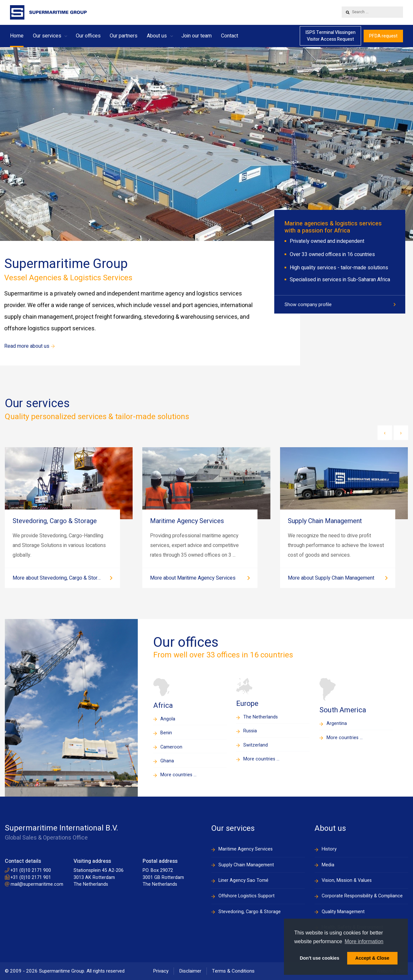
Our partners (124, 36)
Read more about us (29, 346)
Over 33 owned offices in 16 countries (332, 254)
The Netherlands (261, 717)
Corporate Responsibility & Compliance (362, 896)
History (329, 849)
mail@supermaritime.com (34, 884)
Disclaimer (190, 971)
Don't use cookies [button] (320, 958)
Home (17, 36)
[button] (66, 36)
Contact (230, 36)
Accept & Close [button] (372, 958)
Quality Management (343, 912)
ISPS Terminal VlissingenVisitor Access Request (330, 36)
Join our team (196, 36)
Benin (166, 733)
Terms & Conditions (233, 971)
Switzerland (256, 745)
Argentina (337, 723)
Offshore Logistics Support (247, 896)
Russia (250, 731)
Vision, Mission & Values (347, 880)
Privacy (161, 971)
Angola (168, 719)
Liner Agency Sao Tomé (243, 880)
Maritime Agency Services (246, 849)
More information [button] (364, 941)
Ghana (167, 761)
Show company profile (308, 305)
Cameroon (171, 747)
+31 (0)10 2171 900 (28, 870)
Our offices (88, 36)
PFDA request (383, 36)
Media (328, 865)
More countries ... (178, 775)
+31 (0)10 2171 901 (28, 877)
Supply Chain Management (246, 865)
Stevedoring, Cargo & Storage (250, 912)
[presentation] (385, 433)
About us (157, 36)
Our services (47, 36)
